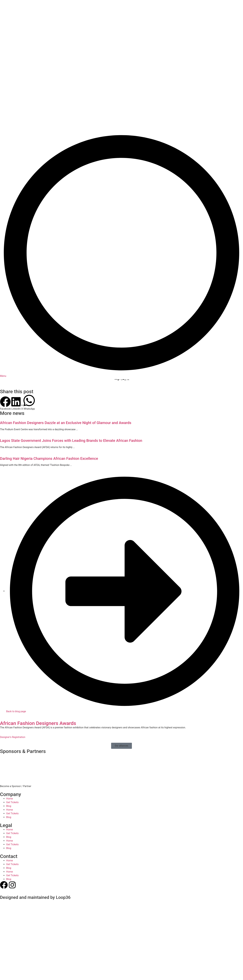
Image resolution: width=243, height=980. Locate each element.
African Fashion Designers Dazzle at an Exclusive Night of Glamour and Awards (66, 370)
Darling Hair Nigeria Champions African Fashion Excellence (49, 406)
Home (10, 746)
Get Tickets (12, 750)
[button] (5, 351)
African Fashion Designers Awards (38, 671)
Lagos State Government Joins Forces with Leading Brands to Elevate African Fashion (71, 388)
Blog (9, 754)
